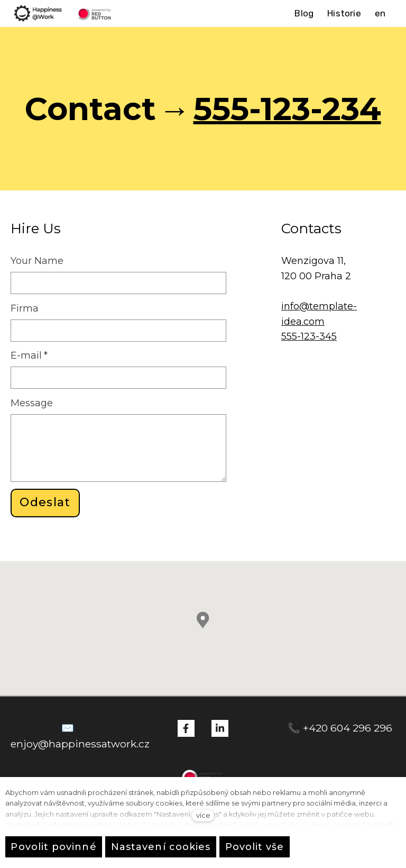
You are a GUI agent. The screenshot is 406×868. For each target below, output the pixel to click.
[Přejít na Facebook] (186, 728)
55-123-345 (312, 336)
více (203, 815)
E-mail (29, 355)
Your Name (37, 261)
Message (32, 403)
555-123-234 (287, 109)
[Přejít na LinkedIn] (220, 728)
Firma (25, 308)
